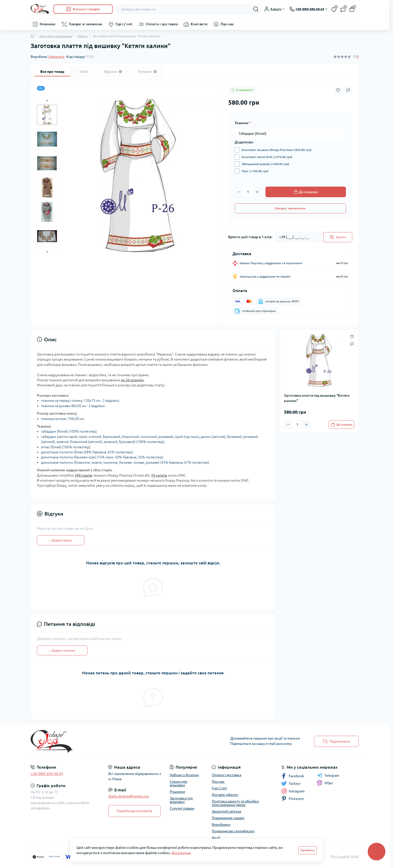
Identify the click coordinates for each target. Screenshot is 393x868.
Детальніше (181, 853)
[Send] (338, 237)
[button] (47, 101)
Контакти (199, 24)
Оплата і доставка (162, 24)
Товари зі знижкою (86, 24)
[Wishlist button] (338, 90)
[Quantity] (248, 192)
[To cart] (342, 425)
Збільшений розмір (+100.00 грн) (264, 164)
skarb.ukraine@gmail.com (129, 796)
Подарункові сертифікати (233, 831)
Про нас (227, 24)
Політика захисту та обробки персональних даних (235, 803)
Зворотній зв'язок (227, 811)
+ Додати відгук (61, 540)
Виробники (221, 825)
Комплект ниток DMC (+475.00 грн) (266, 157)
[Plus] (257, 192)
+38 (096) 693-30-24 (47, 774)
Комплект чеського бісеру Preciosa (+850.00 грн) (275, 150)
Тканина (243, 123)
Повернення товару (228, 818)
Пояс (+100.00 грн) (254, 171)
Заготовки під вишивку (56, 36)
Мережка (56, 57)
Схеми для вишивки (179, 783)
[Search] (256, 9)
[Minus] (239, 192)
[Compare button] (348, 90)
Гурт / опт (124, 24)
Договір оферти (225, 795)
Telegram (328, 775)
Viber (325, 783)
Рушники (177, 792)
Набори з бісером (184, 775)
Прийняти (308, 850)
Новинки (48, 24)
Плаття (82, 36)
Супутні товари (182, 808)
